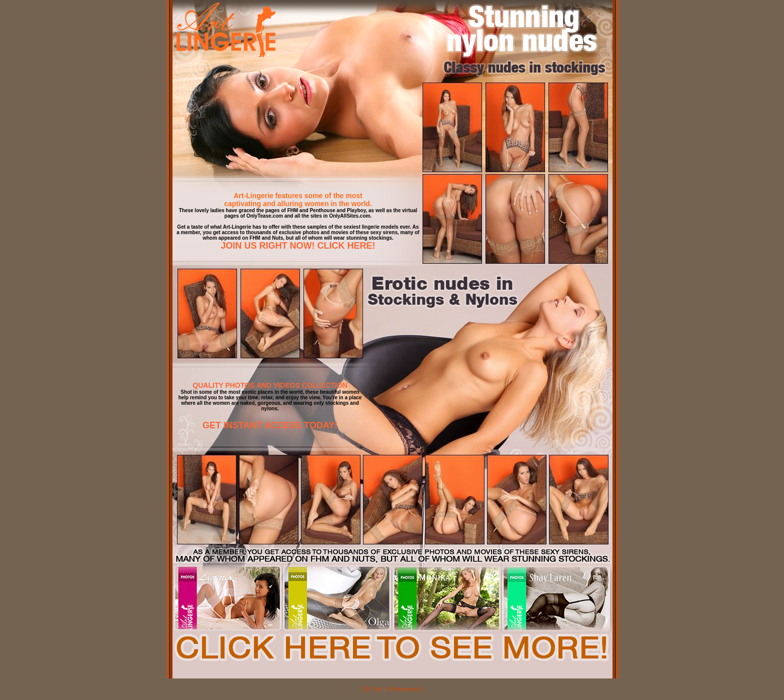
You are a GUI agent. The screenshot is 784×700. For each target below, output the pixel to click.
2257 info (372, 689)
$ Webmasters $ (405, 689)
